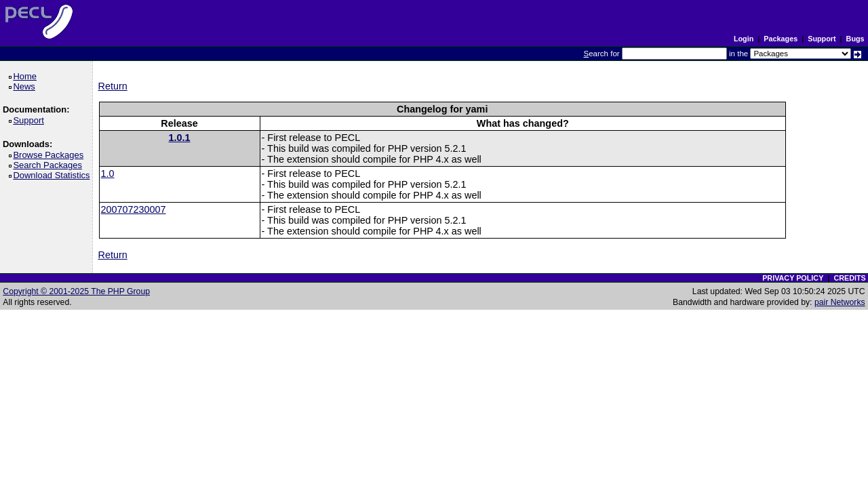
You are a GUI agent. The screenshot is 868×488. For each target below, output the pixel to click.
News (26, 86)
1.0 (108, 174)
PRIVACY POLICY (793, 278)
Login (744, 39)
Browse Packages (51, 155)
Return (113, 86)
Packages (781, 39)
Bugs (855, 39)
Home (27, 76)
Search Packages (50, 165)
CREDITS (849, 278)
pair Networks (840, 302)
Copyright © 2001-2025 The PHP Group (76, 291)
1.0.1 (180, 138)
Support (822, 39)
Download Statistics (54, 175)
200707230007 (134, 209)
